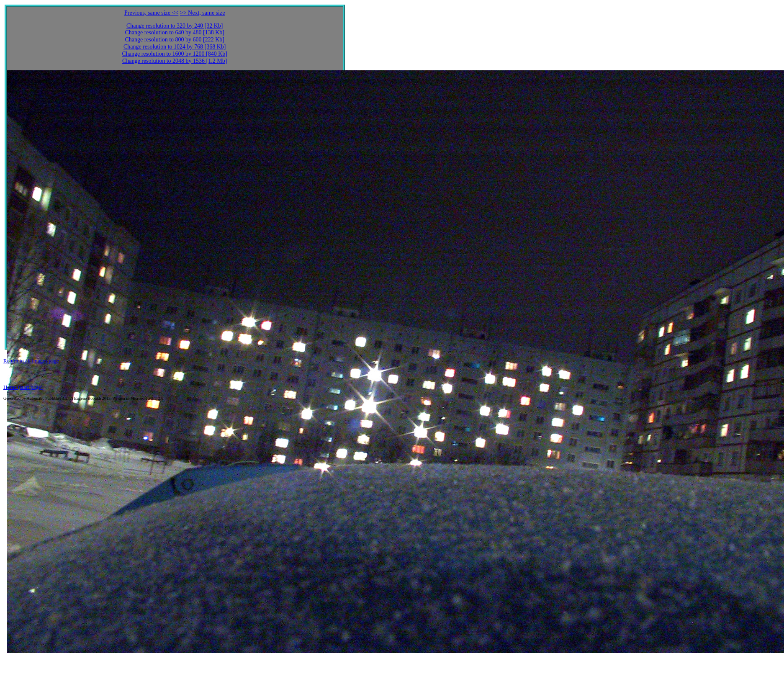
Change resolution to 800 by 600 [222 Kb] (175, 40)
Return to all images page (31, 361)
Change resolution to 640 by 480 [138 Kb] (175, 32)
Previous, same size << (151, 13)
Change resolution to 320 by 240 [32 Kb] (175, 26)
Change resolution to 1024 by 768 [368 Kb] (175, 47)
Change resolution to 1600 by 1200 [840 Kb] (175, 54)
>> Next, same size (203, 13)
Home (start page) (23, 387)
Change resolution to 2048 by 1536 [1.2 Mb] (175, 61)
